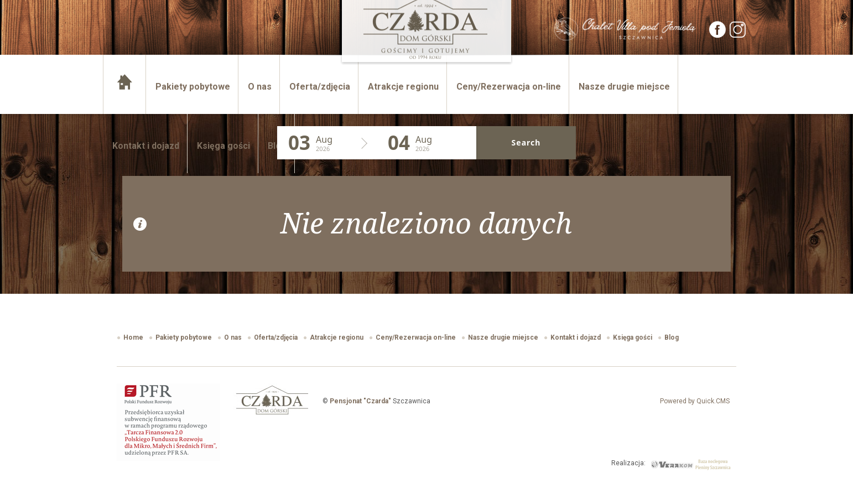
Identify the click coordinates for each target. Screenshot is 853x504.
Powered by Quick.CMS (695, 401)
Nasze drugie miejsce (624, 87)
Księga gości (223, 146)
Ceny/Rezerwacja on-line (509, 87)
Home (125, 87)
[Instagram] (738, 35)
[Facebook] (718, 35)
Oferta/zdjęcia (320, 87)
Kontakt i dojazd (146, 146)
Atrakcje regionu (403, 87)
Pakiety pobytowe (193, 87)
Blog (277, 146)
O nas (260, 87)
